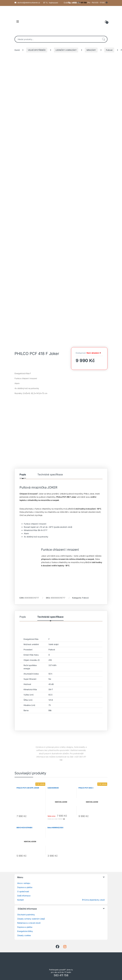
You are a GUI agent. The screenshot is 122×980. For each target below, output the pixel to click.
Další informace (24, 896)
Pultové (109, 50)
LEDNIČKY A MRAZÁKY (66, 50)
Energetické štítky (25, 931)
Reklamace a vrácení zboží (29, 923)
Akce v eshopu (24, 883)
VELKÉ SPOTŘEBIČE (37, 50)
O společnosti (23, 891)
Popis (23, 475)
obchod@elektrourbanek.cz (29, 3)
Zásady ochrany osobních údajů (31, 919)
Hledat (103, 39)
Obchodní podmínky (26, 915)
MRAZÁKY (91, 50)
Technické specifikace (50, 475)
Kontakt (21, 900)
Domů (17, 50)
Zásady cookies (24, 935)
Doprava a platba (25, 887)
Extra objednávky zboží (93, 900)
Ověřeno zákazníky (72, 3)
